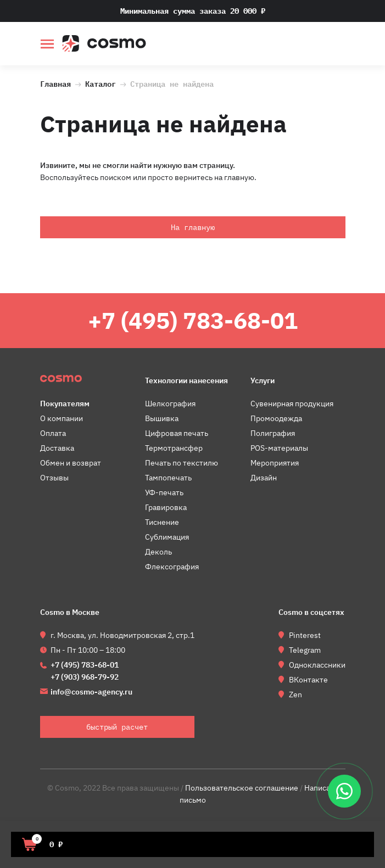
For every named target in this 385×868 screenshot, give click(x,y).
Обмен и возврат (71, 463)
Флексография (172, 567)
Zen (295, 695)
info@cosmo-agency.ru (91, 692)
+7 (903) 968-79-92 (85, 677)
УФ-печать (164, 492)
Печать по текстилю (182, 463)
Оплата (53, 433)
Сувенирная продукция (292, 404)
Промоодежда (276, 418)
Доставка (57, 448)
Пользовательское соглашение (242, 788)
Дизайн (264, 478)
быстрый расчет (338, 45)
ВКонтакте (308, 680)
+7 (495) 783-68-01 (193, 320)
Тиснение (162, 522)
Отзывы (54, 478)
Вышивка (162, 418)
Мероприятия (275, 463)
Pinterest (305, 635)
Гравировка (166, 507)
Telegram (305, 650)
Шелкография (170, 404)
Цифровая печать (177, 433)
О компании (62, 418)
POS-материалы (279, 448)
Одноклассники (317, 665)
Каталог (101, 83)
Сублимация (167, 537)
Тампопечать (168, 478)
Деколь (158, 552)
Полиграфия (273, 433)
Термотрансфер (174, 448)
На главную (193, 227)
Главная (55, 83)
